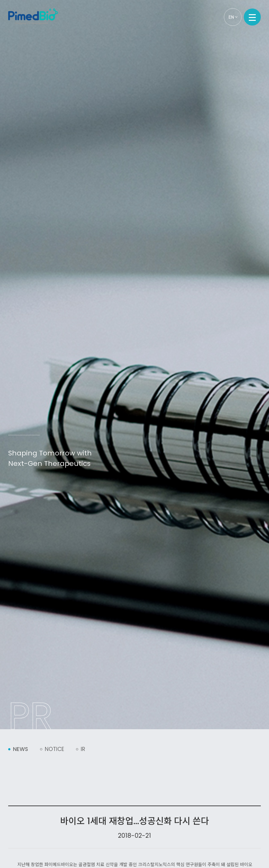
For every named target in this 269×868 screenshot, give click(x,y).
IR (83, 749)
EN (233, 17)
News (20, 749)
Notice (54, 749)
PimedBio (33, 17)
